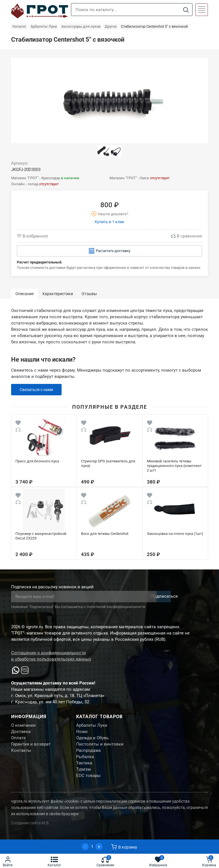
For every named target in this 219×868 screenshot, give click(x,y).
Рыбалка (85, 762)
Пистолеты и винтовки (100, 747)
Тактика (84, 769)
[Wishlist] (18, 424)
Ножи (82, 733)
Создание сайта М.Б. (31, 831)
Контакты (21, 754)
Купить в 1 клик (109, 222)
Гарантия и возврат (31, 747)
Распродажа (88, 754)
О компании (23, 726)
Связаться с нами (38, 390)
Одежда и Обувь (92, 740)
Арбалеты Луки (92, 726)
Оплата (18, 740)
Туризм (83, 776)
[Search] (186, 10)
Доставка (21, 733)
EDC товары (88, 783)
